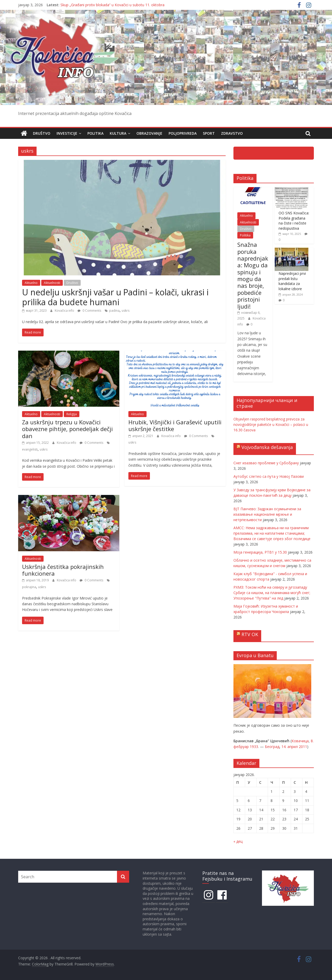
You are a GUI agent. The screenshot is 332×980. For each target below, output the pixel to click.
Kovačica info (65, 311)
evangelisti (30, 449)
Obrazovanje (149, 133)
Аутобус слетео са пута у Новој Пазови (269, 476)
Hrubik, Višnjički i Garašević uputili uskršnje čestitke (175, 425)
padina (114, 311)
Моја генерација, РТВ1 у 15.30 (260, 552)
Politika (95, 133)
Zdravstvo (232, 133)
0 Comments (89, 311)
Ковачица (300, 741)
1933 (254, 747)
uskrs (126, 311)
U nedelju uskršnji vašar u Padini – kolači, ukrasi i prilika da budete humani (115, 297)
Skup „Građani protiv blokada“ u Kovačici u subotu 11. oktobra (112, 5)
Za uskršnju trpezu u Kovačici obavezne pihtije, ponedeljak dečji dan (67, 429)
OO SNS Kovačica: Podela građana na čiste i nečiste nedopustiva (294, 221)
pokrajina (29, 587)
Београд (272, 747)
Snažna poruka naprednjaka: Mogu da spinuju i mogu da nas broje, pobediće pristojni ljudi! (253, 275)
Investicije (67, 133)
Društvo (42, 133)
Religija (72, 414)
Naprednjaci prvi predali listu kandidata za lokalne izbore (292, 281)
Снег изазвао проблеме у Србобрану (266, 463)
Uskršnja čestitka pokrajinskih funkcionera (63, 570)
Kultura (118, 133)
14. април (290, 747)
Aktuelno (31, 283)
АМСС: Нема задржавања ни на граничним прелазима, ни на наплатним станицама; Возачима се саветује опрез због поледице (272, 533)
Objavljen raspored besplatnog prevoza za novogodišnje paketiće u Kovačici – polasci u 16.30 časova (271, 424)
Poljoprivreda (183, 133)
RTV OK (250, 634)
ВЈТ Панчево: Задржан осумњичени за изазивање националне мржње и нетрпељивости (267, 514)
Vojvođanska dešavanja (267, 447)
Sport (209, 133)
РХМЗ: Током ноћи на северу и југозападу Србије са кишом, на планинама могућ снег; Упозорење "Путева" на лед (272, 592)
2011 (303, 747)
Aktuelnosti (52, 283)
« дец (238, 841)
